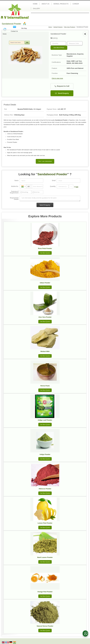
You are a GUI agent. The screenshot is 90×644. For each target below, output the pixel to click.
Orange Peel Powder (45, 592)
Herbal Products (61, 4)
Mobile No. (15, 186)
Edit (76, 187)
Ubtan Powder (45, 283)
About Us (45, 4)
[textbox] (75, 43)
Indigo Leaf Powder (45, 420)
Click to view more (57, 78)
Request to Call (62, 86)
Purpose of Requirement (14, 192)
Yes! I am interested (45, 161)
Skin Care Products (70, 27)
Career (76, 4)
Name (17, 180)
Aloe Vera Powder (45, 317)
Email (54, 180)
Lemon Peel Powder (45, 523)
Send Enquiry (62, 93)
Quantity (53, 186)
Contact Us (14, 31)
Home (5, 34)
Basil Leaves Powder (45, 557)
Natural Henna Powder (45, 626)
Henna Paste (45, 386)
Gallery (37, 8)
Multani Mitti (45, 351)
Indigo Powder (45, 454)
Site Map (24, 28)
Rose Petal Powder (45, 248)
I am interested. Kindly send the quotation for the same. (50, 199)
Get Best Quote (45, 253)
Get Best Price (59, 48)
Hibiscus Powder (45, 489)
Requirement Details (14, 199)
